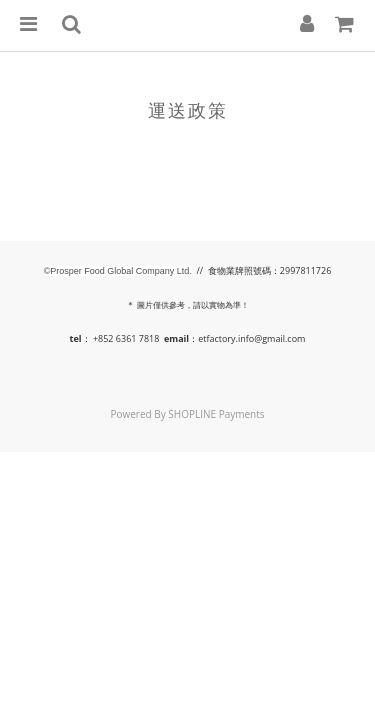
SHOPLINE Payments (216, 414)
